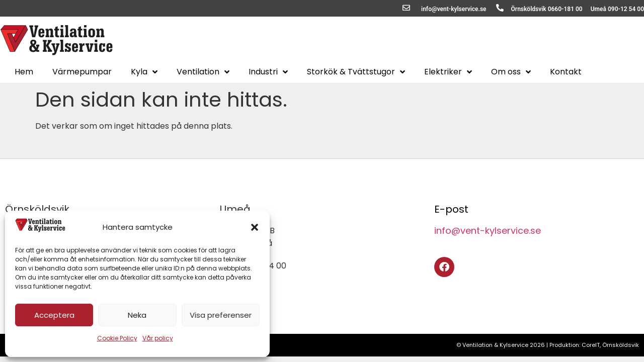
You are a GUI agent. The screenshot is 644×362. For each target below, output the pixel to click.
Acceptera (54, 315)
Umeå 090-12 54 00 (617, 9)
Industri (268, 72)
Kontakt (566, 72)
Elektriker (448, 72)
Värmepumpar (82, 72)
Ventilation (203, 72)
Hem (24, 72)
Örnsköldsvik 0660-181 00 (547, 9)
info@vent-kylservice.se (454, 9)
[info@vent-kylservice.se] (406, 8)
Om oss (511, 72)
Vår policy (158, 338)
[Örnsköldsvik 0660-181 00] (500, 8)
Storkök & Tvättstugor (356, 72)
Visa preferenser (221, 315)
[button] (255, 227)
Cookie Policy (117, 338)
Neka (137, 315)
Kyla (144, 72)
